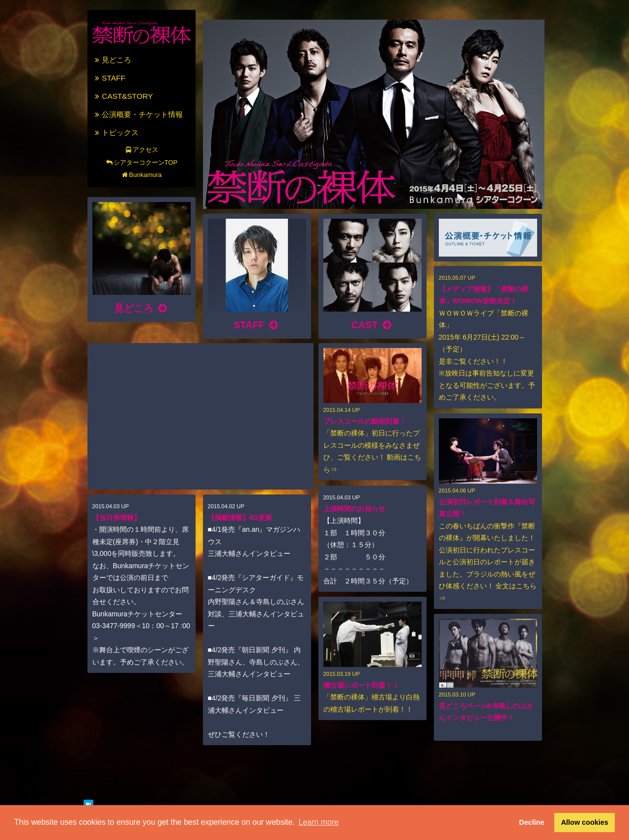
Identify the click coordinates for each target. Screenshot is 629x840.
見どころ (112, 60)
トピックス (116, 132)
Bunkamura (141, 175)
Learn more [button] (318, 822)
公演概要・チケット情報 (138, 114)
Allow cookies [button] (585, 822)
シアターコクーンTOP (141, 162)
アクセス (141, 150)
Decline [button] (531, 822)
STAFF (109, 78)
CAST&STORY (123, 96)
